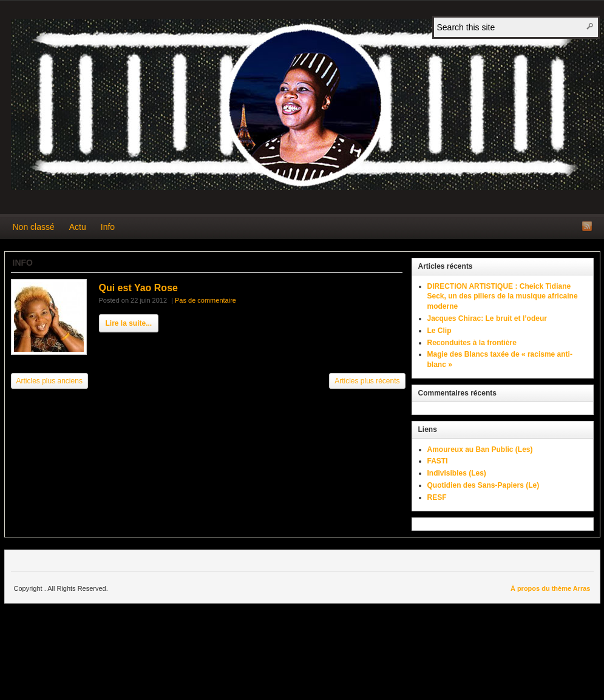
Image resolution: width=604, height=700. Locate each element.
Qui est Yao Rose (138, 288)
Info (108, 227)
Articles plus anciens (49, 381)
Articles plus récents (367, 381)
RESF (437, 497)
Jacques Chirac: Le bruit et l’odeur (487, 318)
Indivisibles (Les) (457, 473)
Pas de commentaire (205, 300)
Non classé (34, 227)
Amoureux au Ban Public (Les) (480, 449)
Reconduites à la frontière (472, 343)
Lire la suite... (129, 323)
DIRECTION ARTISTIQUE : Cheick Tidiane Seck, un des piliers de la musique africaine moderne (503, 297)
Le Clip (439, 331)
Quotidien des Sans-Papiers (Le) (484, 485)
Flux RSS (587, 226)
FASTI (438, 461)
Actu (78, 227)
